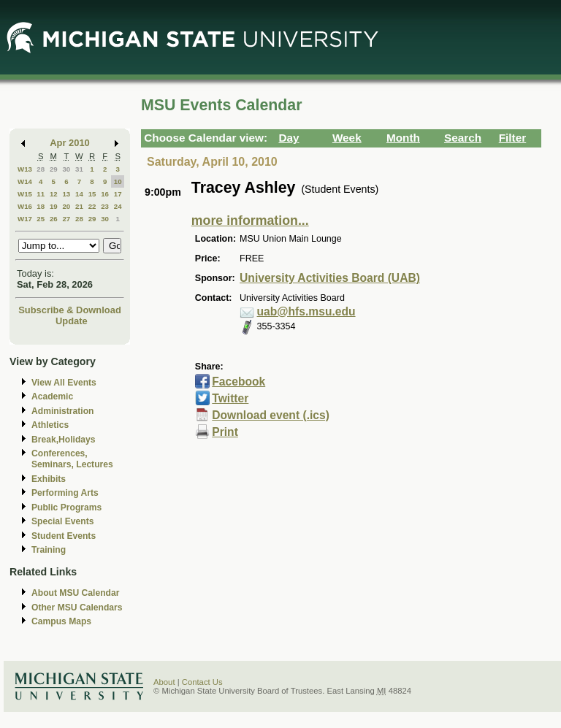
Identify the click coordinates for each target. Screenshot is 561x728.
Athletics (50, 425)
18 (41, 206)
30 (66, 169)
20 (66, 206)
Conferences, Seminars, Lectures (72, 459)
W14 (25, 181)
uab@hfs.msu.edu (306, 311)
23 (105, 206)
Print (225, 432)
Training (49, 550)
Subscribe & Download (70, 310)
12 (54, 194)
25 (41, 219)
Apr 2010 (70, 143)
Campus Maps (61, 621)
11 (41, 194)
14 (79, 194)
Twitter (230, 398)
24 (118, 206)
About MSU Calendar (75, 593)
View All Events (64, 383)
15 (92, 194)
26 (54, 219)
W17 (25, 219)
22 (92, 206)
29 (54, 169)
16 (105, 194)
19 (54, 206)
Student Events (64, 536)
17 (118, 194)
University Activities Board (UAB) (330, 278)
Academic (52, 396)
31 (79, 169)
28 (41, 169)
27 (66, 219)
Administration (62, 411)
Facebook (238, 382)
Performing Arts (65, 493)
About (164, 682)
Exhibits (49, 479)
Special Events (62, 521)
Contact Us (202, 682)
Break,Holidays (64, 440)
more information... (250, 221)
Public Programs (66, 507)
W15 (25, 194)
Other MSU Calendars (77, 608)
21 (79, 206)
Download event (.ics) (271, 415)
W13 (25, 169)
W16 (25, 206)
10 (118, 181)
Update (72, 321)
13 (66, 194)
